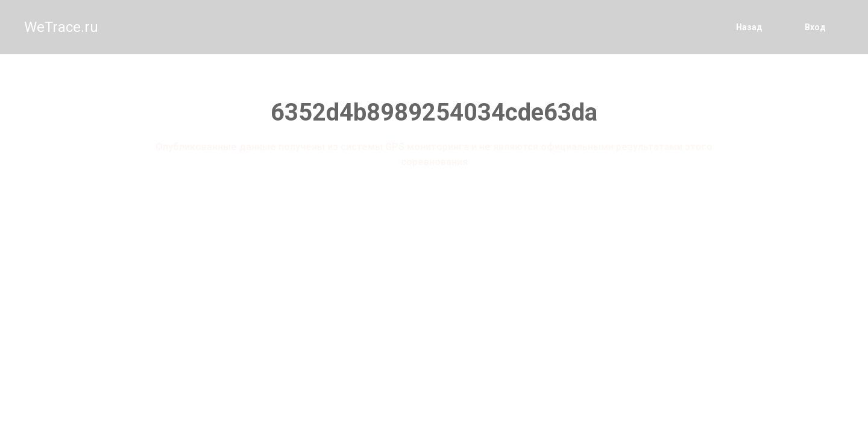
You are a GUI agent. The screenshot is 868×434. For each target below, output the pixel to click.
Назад (749, 27)
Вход (815, 27)
